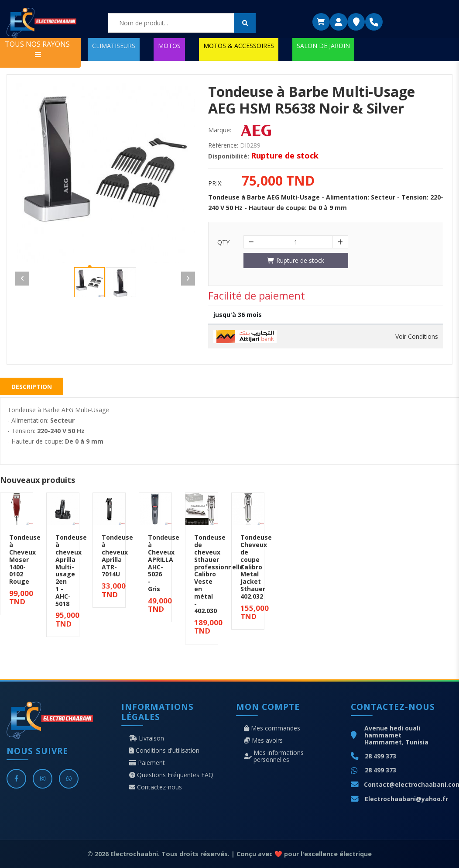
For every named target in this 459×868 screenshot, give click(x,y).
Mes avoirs (263, 741)
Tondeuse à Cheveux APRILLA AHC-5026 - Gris (164, 563)
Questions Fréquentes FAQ (171, 775)
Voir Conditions (417, 337)
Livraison (147, 738)
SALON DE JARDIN (323, 46)
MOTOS (169, 46)
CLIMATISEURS (114, 46)
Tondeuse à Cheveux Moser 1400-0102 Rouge (25, 559)
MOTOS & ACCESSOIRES (239, 46)
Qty (223, 242)
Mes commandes (272, 728)
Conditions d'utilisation (164, 751)
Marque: (220, 130)
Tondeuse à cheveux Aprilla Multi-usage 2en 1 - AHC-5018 (71, 570)
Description (32, 387)
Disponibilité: (229, 156)
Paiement (147, 763)
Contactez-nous (156, 787)
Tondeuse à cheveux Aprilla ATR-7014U (117, 556)
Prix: (215, 183)
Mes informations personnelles (274, 756)
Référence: (223, 145)
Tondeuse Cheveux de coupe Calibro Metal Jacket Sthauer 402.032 (256, 567)
